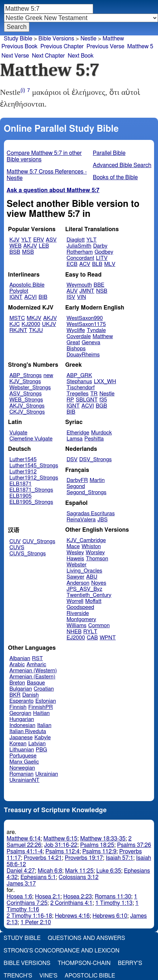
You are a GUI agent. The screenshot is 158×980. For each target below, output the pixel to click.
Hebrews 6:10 (110, 916)
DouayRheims (83, 355)
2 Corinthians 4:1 (71, 903)
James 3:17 (21, 884)
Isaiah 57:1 (119, 858)
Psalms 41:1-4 (25, 852)
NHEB (74, 632)
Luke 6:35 (109, 871)
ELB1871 (20, 484)
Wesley (75, 553)
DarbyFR (77, 480)
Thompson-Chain (84, 963)
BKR (15, 695)
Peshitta (94, 439)
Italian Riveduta (28, 732)
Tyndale (96, 330)
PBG (42, 750)
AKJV (30, 246)
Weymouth (79, 285)
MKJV (34, 318)
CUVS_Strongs (28, 554)
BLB (97, 264)
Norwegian (22, 768)
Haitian (41, 713)
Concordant (80, 258)
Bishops (76, 349)
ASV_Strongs (25, 394)
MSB (28, 252)
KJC (15, 324)
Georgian (20, 713)
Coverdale (79, 337)
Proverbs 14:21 (43, 858)
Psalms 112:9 (99, 852)
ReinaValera (81, 520)
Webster (77, 565)
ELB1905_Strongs (31, 502)
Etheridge (78, 433)
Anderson (78, 583)
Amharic (36, 665)
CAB (92, 638)
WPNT (108, 638)
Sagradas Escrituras (91, 514)
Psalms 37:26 (134, 845)
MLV (110, 264)
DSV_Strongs (95, 460)
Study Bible (18, 39)
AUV (72, 291)
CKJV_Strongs (27, 412)
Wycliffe (76, 330)
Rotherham (80, 252)
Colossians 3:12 (79, 877)
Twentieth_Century (89, 595)
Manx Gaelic (24, 762)
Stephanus (79, 382)
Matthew (103, 337)
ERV (39, 240)
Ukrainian (47, 774)
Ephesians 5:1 (38, 877)
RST (37, 659)
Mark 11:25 (79, 871)
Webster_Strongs (30, 388)
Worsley (95, 553)
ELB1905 (20, 496)
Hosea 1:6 (20, 897)
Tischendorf (81, 388)
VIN (82, 297)
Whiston (91, 547)
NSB (102, 291)
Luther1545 (23, 460)
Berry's (130, 963)
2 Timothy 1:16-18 (30, 916)
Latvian (37, 744)
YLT (26, 240)
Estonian (46, 701)
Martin (97, 480)
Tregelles (78, 394)
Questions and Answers (86, 938)
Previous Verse (106, 47)
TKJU (36, 330)
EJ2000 (76, 638)
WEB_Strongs (26, 400)
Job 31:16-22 (61, 845)
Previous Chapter (62, 47)
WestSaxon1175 (86, 324)
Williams (77, 626)
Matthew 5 (140, 47)
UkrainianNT (24, 780)
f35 (103, 400)
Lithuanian (22, 750)
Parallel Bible (109, 153)
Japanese (21, 738)
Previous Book (20, 47)
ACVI (31, 297)
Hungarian (22, 719)
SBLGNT (87, 400)
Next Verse (15, 56)
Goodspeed (80, 607)
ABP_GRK (79, 376)
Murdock (101, 433)
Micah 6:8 (50, 871)
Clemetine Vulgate (31, 439)
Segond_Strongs (87, 493)
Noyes (99, 583)
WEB (15, 246)
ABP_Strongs (25, 376)
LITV (102, 258)
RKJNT (18, 330)
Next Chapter (48, 56)
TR (94, 394)
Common (99, 626)
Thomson (97, 559)
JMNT (87, 291)
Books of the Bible (115, 177)
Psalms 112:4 (63, 852)
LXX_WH (105, 382)
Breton (17, 683)
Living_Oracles (85, 571)
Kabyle (43, 738)
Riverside (78, 613)
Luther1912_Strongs (34, 478)
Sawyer (76, 577)
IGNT (16, 297)
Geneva (91, 343)
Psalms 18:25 (97, 845)
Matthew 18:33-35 (103, 839)
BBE (99, 285)
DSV (72, 460)
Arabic (17, 665)
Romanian (21, 774)
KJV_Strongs (25, 382)
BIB (43, 297)
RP (70, 400)
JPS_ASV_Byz (85, 589)
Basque (36, 683)
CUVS (17, 548)
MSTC (17, 318)
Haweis (75, 559)
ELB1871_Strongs (31, 490)
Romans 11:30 (113, 897)
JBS (102, 520)
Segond (76, 486)
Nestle (107, 394)
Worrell (75, 601)
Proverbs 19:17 (84, 858)
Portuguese (23, 756)
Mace (73, 547)
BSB (15, 252)
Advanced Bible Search (122, 165)
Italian (44, 725)
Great (73, 343)
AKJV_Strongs (27, 406)
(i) (23, 90)
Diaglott (76, 240)
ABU (92, 577)
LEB (44, 246)
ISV (71, 297)
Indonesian (22, 725)
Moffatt (93, 601)
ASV (51, 240)
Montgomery (82, 620)
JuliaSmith (79, 246)
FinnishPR (41, 707)
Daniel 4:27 (21, 871)
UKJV (49, 324)
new (48, 376)
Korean (18, 744)
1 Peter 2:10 (36, 922)
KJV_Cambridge (86, 540)
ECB (72, 264)
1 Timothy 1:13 (114, 903)
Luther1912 (23, 472)
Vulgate (18, 433)
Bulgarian (21, 689)
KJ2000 (31, 324)
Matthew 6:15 (60, 839)
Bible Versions (56, 39)
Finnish (18, 707)
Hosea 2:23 (78, 897)
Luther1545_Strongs (34, 466)
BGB (101, 406)
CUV (15, 542)
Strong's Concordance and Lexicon (61, 951)
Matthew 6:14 (24, 839)
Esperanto (21, 701)
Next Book (81, 56)
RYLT (90, 632)
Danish (30, 695)
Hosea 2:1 (48, 897)
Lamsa (75, 439)
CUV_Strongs (39, 542)
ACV (85, 264)
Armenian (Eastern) (32, 677)
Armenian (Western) (33, 671)
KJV (14, 240)
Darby (100, 246)
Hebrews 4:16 (72, 916)
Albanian (20, 659)
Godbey (104, 252)
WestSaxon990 (85, 318)
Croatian (44, 689)
